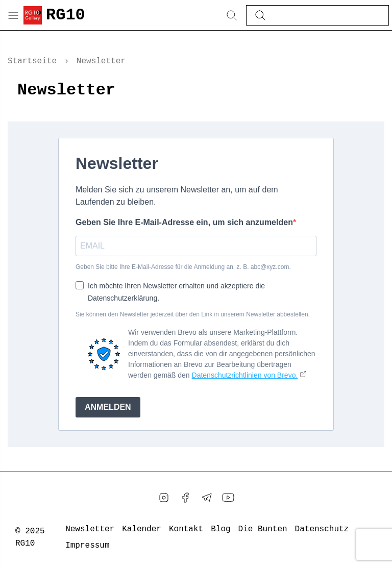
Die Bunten (263, 529)
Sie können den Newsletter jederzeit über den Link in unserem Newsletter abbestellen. (193, 314)
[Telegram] (207, 498)
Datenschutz (322, 529)
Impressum (87, 546)
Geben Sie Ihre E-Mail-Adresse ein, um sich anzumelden (184, 222)
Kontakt (186, 529)
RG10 (66, 15)
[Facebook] (185, 498)
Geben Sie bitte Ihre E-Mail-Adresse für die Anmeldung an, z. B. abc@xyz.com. (183, 267)
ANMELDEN (108, 407)
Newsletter (90, 529)
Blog (220, 529)
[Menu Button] (13, 15)
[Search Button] (232, 15)
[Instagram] (164, 498)
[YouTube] (228, 498)
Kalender (142, 529)
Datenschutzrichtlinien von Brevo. (245, 375)
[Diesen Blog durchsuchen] (325, 15)
